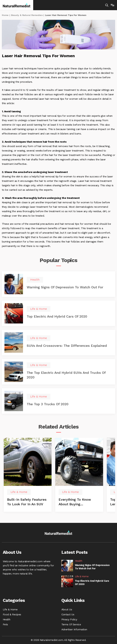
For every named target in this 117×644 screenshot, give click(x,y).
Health (7, 619)
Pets (5, 624)
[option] (28, 475)
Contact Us (68, 614)
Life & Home (10, 609)
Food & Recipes (12, 614)
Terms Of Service (71, 624)
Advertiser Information (74, 629)
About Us (67, 609)
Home (5, 15)
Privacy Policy (69, 619)
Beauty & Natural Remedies (27, 15)
